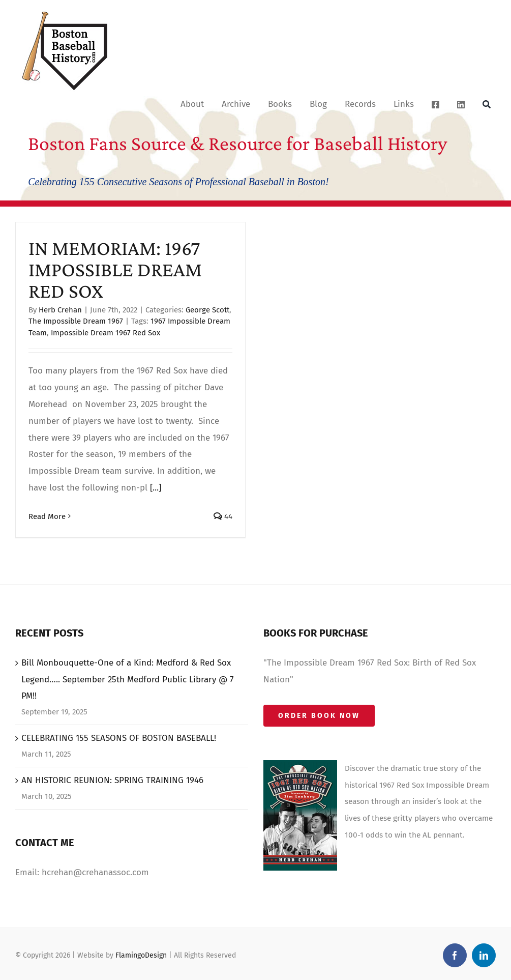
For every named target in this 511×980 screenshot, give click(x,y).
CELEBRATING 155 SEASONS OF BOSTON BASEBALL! (119, 738)
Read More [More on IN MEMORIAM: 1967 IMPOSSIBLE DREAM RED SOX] (47, 516)
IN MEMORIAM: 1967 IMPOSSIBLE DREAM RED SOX (115, 269)
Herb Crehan (60, 310)
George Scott (207, 310)
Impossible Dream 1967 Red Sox (106, 333)
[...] (156, 488)
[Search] (487, 104)
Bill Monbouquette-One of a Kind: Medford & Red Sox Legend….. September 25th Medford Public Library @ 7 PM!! (128, 680)
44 (223, 516)
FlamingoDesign (141, 955)
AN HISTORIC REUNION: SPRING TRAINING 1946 (112, 780)
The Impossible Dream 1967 (76, 321)
